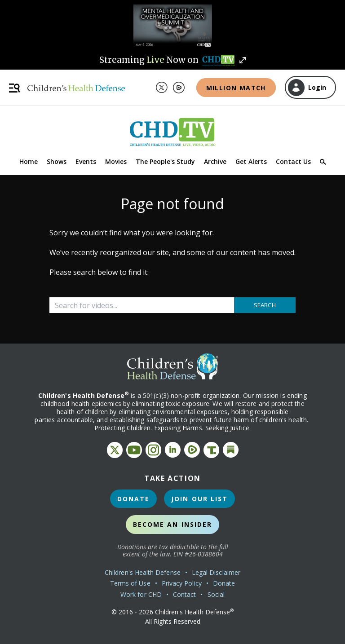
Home (29, 161)
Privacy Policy (182, 583)
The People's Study (165, 161)
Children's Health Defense (143, 572)
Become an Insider (173, 524)
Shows (57, 161)
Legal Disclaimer (216, 572)
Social (216, 594)
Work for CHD (141, 594)
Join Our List (199, 499)
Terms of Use (130, 583)
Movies (116, 161)
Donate (134, 499)
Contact (185, 594)
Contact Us (293, 161)
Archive (215, 161)
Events (86, 161)
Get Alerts (251, 161)
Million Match (236, 88)
